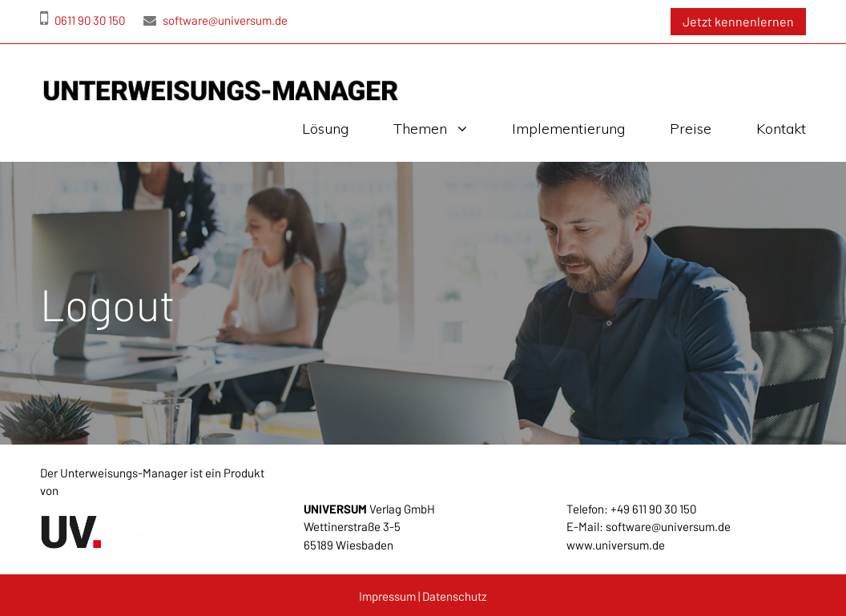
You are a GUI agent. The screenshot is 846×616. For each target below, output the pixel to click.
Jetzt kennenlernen (738, 21)
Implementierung (568, 129)
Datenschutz (455, 596)
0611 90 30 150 (83, 20)
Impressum (387, 596)
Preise (691, 129)
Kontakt (781, 129)
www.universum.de (616, 545)
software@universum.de (216, 20)
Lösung (325, 129)
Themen (420, 129)
